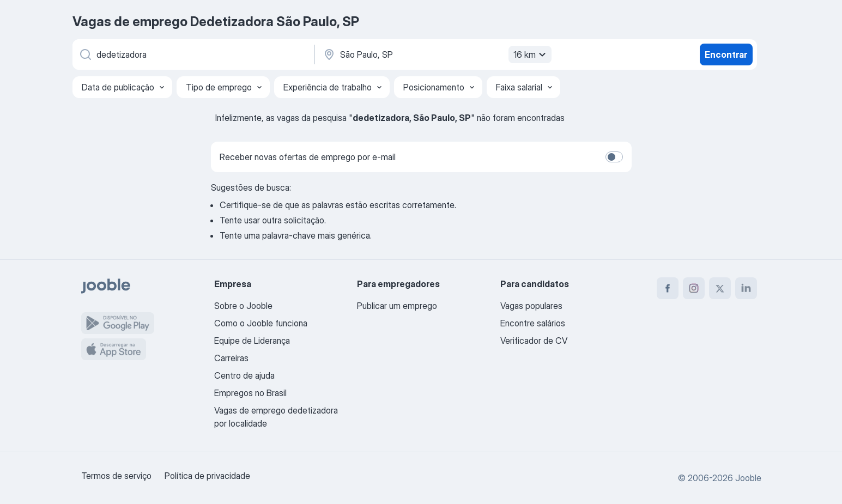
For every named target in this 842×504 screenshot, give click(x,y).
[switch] (614, 157)
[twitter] (720, 288)
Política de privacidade (207, 476)
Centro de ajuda (244, 375)
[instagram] (694, 288)
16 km (531, 54)
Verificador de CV (534, 341)
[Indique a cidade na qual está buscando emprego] (436, 54)
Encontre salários (533, 323)
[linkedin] (746, 288)
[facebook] (668, 288)
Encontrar (726, 54)
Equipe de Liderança (252, 341)
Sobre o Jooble (243, 306)
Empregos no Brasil (250, 393)
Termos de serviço (116, 476)
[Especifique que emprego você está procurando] (192, 54)
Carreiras (231, 358)
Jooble (748, 478)
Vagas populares (531, 306)
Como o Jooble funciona (261, 323)
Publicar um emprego (397, 306)
